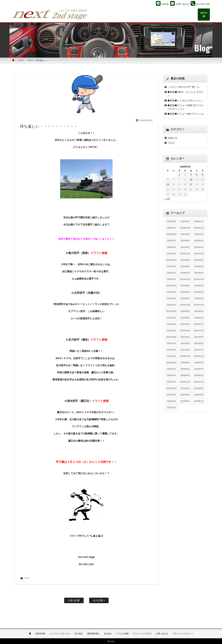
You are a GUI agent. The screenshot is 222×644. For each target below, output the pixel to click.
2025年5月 (199, 241)
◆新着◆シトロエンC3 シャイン (185, 101)
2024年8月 (199, 260)
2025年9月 (185, 234)
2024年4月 (171, 273)
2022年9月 (185, 311)
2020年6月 (185, 369)
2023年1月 (171, 305)
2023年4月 (171, 299)
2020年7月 (171, 369)
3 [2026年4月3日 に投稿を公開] (191, 175)
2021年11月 (199, 331)
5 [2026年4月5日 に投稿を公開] (203, 175)
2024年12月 (185, 254)
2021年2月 (199, 350)
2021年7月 (171, 344)
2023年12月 (185, 279)
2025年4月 (171, 247)
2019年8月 (199, 388)
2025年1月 (171, 254)
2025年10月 (171, 234)
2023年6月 (185, 292)
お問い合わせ (162, 633)
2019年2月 (199, 401)
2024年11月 (199, 254)
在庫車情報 (40, 633)
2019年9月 (185, 388)
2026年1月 (171, 228)
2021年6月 (185, 344)
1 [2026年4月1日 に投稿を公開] (179, 175)
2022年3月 (185, 324)
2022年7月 (171, 318)
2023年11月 (199, 279)
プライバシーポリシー (183, 633)
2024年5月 (199, 267)
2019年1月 (171, 408)
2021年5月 (199, 344)
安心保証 (79, 633)
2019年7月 (171, 395)
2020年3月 (185, 376)
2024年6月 (185, 267)
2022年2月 (199, 324)
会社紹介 (108, 633)
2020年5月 (199, 369)
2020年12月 (185, 356)
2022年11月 (199, 305)
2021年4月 (171, 350)
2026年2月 (199, 222)
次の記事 (99, 601)
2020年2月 (199, 376)
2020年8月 (199, 363)
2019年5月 (199, 395)
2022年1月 (171, 331)
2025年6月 (185, 241)
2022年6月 (185, 318)
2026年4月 (171, 222)
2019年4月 (171, 401)
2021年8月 (199, 337)
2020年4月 (171, 376)
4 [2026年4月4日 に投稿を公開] (197, 175)
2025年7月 (171, 241)
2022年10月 (171, 311)
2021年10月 (171, 337)
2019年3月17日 (146, 121)
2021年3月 (185, 350)
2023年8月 (199, 286)
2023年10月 (171, 286)
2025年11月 (199, 228)
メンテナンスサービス (60, 633)
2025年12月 (185, 228)
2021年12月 (185, 331)
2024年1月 (171, 279)
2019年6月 (185, 395)
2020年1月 (171, 382)
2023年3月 (185, 299)
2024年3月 (185, 273)
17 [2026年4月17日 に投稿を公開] (191, 185)
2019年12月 (185, 382)
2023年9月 (185, 286)
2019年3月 (185, 401)
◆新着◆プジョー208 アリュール (186, 114)
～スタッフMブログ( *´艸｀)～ (184, 87)
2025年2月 (199, 247)
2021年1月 (171, 356)
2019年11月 (199, 382)
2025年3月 (185, 247)
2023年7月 (171, 292)
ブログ (21, 61)
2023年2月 (199, 299)
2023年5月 (199, 292)
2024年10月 (171, 260)
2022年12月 (185, 305)
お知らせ (172, 138)
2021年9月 (185, 337)
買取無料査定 (93, 633)
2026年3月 (185, 222)
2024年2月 (199, 273)
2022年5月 (199, 318)
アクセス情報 (122, 633)
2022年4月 (171, 324)
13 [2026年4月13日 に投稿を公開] (168, 185)
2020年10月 (171, 363)
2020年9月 (185, 363)
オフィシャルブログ (142, 633)
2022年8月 (199, 311)
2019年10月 (171, 388)
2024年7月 (171, 267)
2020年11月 (199, 356)
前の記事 (74, 601)
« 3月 (167, 199)
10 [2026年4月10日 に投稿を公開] (191, 180)
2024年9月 (185, 260)
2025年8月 (199, 234)
